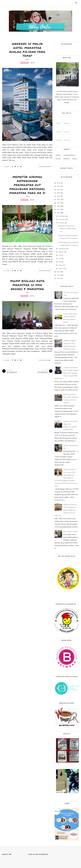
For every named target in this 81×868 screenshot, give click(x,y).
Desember (62, 216)
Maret (61, 265)
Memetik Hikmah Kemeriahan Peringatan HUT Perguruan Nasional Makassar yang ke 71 (27, 185)
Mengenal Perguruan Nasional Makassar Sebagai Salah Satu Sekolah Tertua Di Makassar (66, 510)
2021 (58, 196)
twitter (58, 130)
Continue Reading (45, 167)
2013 (58, 279)
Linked (58, 121)
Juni (60, 259)
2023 (59, 190)
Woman (75, 159)
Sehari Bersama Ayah (70, 532)
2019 (58, 203)
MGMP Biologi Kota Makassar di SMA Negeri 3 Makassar (27, 285)
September (62, 249)
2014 (58, 275)
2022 (59, 193)
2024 (59, 186)
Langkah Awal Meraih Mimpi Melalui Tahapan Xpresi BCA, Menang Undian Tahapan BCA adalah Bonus (67, 373)
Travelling (66, 159)
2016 (58, 213)
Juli (60, 255)
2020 (59, 200)
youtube (58, 138)
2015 (58, 272)
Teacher (25, 200)
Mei (60, 262)
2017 (58, 210)
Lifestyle (24, 63)
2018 (58, 206)
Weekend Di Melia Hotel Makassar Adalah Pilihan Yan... (67, 229)
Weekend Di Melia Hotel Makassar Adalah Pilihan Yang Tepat (27, 50)
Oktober (61, 223)
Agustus (61, 252)
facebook (67, 121)
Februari (61, 269)
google (67, 130)
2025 (59, 183)
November (62, 220)
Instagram (67, 138)
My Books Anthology (70, 155)
